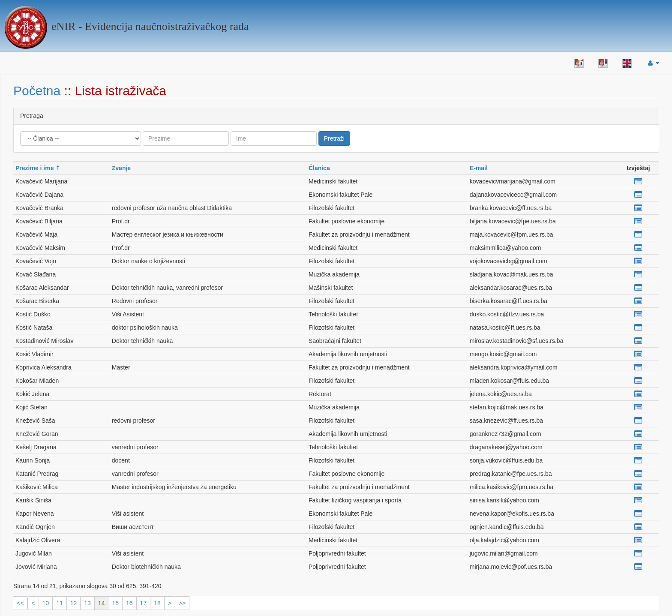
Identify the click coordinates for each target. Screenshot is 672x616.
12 (74, 603)
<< (20, 603)
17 (144, 603)
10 (46, 603)
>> (182, 603)
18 (157, 603)
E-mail (479, 168)
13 (87, 603)
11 (60, 603)
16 (129, 603)
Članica (319, 168)
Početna (37, 91)
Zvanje (121, 168)
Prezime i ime (35, 168)
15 (115, 603)
